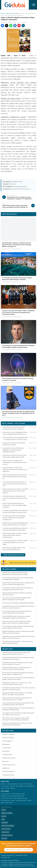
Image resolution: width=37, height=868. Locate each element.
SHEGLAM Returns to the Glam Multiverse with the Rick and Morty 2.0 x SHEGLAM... (15, 469)
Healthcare (6, 768)
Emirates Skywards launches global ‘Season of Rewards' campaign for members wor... (14, 518)
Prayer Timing (5, 788)
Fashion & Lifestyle (8, 738)
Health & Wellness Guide (20, 798)
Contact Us (22, 784)
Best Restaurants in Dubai (24, 800)
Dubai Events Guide (6, 798)
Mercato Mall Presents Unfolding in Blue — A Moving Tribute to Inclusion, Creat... (15, 438)
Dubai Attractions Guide (18, 794)
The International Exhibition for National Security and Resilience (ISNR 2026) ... (15, 529)
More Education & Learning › (24, 216)
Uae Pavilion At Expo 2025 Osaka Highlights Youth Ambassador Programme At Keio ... (13, 450)
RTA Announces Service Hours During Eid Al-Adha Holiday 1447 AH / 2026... (15, 456)
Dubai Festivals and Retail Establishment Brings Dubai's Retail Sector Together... (15, 524)
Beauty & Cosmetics (9, 734)
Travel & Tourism (7, 755)
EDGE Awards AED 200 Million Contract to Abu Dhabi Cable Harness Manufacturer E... (15, 535)
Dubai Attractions (30, 786)
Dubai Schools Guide (18, 796)
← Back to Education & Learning (13, 555)
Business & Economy (9, 758)
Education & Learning (13, 13)
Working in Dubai (6, 796)
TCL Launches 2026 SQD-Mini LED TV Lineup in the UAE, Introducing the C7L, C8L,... (15, 484)
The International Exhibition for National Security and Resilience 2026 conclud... (15, 511)
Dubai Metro (20, 786)
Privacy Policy (5, 786)
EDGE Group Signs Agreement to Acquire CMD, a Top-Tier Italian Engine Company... (15, 505)
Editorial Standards (13, 784)
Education (6, 761)
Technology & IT (7, 741)
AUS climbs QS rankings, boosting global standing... (18, 603)
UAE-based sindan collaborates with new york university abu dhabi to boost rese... (15, 498)
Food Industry (7, 748)
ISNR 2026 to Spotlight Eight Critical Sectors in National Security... (14, 549)
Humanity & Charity (8, 775)
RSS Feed (29, 784)
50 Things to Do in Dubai (8, 800)
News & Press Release (8, 826)
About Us (3, 784)
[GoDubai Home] (15, 5)
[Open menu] (34, 5)
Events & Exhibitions (9, 771)
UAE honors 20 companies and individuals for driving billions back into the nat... (15, 462)
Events (4, 816)
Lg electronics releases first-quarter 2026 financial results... (14, 444)
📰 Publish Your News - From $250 (19, 850)
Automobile (6, 744)
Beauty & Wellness (7, 813)
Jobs (3, 819)
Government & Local (9, 765)
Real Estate (6, 751)
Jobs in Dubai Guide (7, 803)
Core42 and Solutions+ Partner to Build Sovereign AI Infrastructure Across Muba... (15, 542)
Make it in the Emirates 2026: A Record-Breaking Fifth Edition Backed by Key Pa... (15, 477)
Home (3, 13)
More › (32, 569)
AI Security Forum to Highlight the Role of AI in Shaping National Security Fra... (15, 433)
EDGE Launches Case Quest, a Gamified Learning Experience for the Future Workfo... (15, 491)
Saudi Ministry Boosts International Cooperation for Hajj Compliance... (14, 428)
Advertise (13, 786)
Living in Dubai (5, 794)
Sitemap (13, 788)
